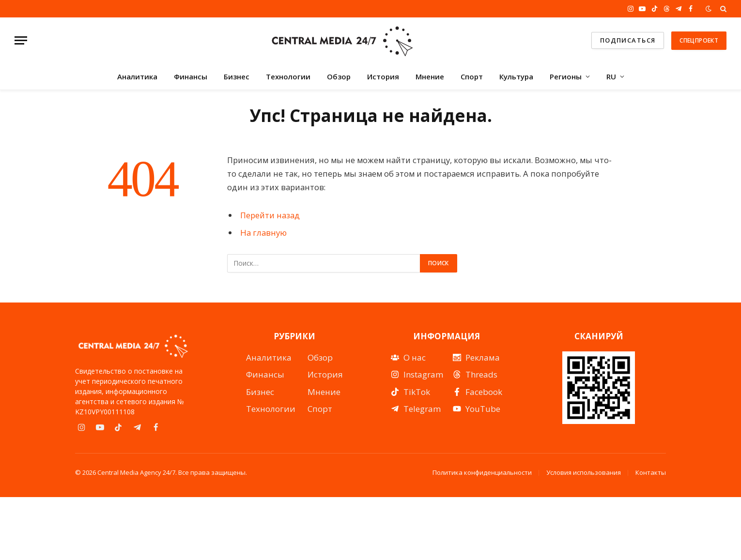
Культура (516, 76)
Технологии (288, 76)
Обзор (339, 76)
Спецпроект (699, 40)
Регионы (566, 76)
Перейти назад (270, 215)
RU (611, 76)
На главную (263, 233)
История (383, 76)
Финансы (191, 76)
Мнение (430, 76)
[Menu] (21, 40)
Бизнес (237, 76)
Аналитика (137, 76)
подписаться (628, 40)
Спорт (472, 76)
